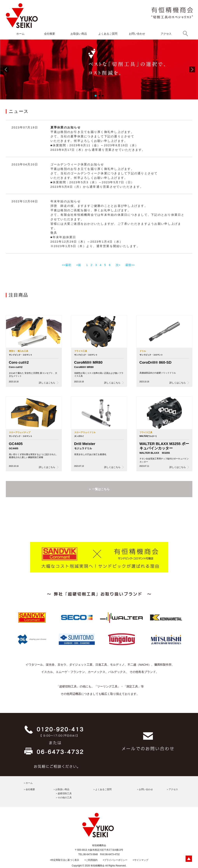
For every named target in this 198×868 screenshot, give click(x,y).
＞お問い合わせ (145, 789)
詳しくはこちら (47, 383)
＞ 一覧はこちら (99, 489)
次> (118, 265)
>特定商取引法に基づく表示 (64, 860)
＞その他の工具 (64, 798)
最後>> (130, 265)
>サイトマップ (141, 860)
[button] (6, 69)
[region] (99, 69)
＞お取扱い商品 (61, 789)
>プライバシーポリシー (115, 860)
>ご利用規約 (91, 860)
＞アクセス (172, 789)
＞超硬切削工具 (64, 793)
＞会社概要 (29, 789)
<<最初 (67, 265)
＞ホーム (28, 783)
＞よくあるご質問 (102, 789)
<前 (79, 265)
